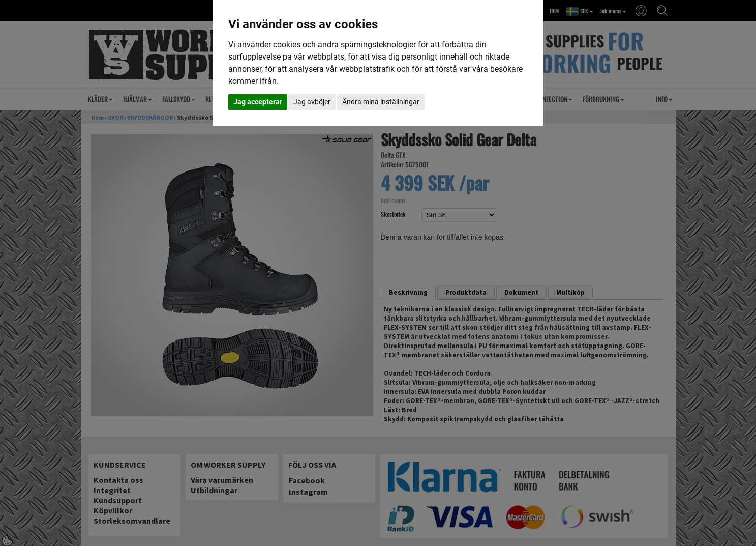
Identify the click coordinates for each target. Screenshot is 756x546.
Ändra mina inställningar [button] (381, 102)
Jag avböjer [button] (312, 102)
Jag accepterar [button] (258, 102)
